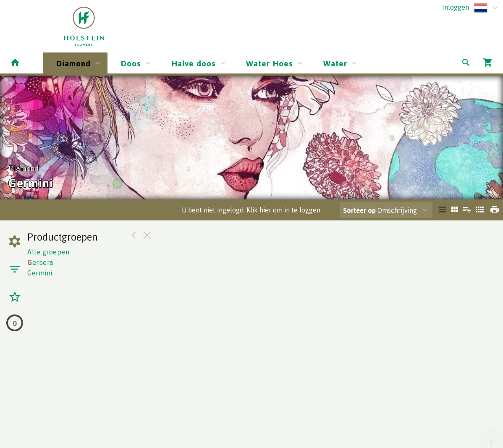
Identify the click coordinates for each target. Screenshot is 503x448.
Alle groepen (48, 252)
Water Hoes (270, 63)
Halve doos (194, 63)
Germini (40, 273)
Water (335, 63)
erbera (40, 262)
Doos (131, 63)
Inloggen (456, 7)
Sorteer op (359, 210)
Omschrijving (380, 210)
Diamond (73, 63)
